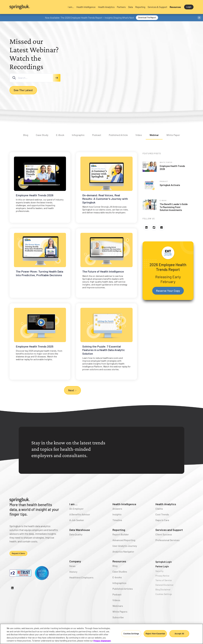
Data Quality (76, 534)
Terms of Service (164, 580)
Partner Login (162, 566)
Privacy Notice (162, 576)
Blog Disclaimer (163, 589)
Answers (117, 509)
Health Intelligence (124, 504)
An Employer (76, 509)
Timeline (117, 520)
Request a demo (18, 553)
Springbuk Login (164, 562)
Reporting (119, 530)
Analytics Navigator (123, 551)
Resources (119, 561)
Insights (117, 514)
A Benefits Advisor (80, 514)
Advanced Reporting (124, 540)
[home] (37, 7)
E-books (117, 577)
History (73, 572)
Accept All (179, 634)
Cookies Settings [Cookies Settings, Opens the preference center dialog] (131, 634)
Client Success (164, 534)
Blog (115, 566)
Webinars (118, 606)
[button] (71, 7)
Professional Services (167, 540)
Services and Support (169, 530)
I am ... (73, 504)
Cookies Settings (164, 594)
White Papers (120, 612)
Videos (116, 600)
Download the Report (147, 17)
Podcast (117, 594)
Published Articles (123, 589)
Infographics (119, 583)
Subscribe (118, 617)
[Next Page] (72, 390)
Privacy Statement (102, 641)
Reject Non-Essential (155, 634)
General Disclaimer (164, 585)
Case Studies (120, 572)
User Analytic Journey (125, 546)
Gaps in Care (162, 520)
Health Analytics (166, 504)
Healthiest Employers (81, 577)
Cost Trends (162, 514)
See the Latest (23, 90)
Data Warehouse (80, 530)
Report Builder (121, 534)
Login (189, 7)
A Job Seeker (77, 520)
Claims (159, 509)
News (72, 566)
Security (159, 571)
